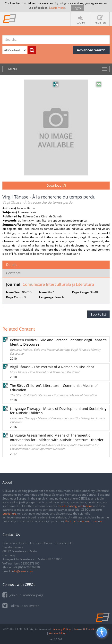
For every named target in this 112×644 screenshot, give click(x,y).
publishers (9, 513)
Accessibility (57, 633)
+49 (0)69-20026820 (26, 567)
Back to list (98, 314)
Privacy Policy (62, 629)
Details (12, 265)
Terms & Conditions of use (92, 629)
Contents (13, 273)
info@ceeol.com (22, 571)
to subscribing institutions (75, 506)
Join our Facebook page (23, 595)
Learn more (57, 8)
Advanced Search (91, 50)
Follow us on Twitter (21, 605)
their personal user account (84, 521)
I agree (78, 8)
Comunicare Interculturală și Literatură (58, 284)
